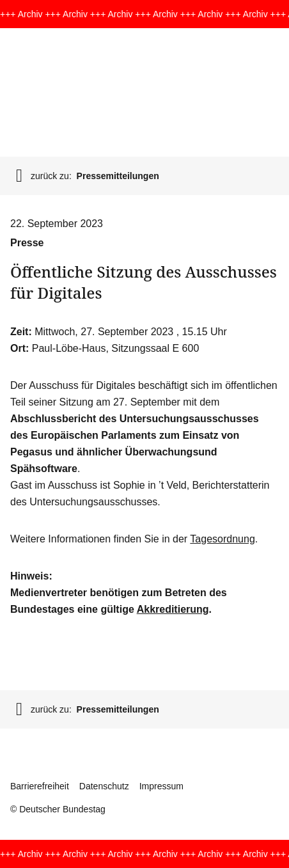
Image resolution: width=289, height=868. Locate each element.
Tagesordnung (222, 539)
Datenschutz (104, 786)
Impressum (161, 786)
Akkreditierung (173, 609)
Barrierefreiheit (40, 786)
